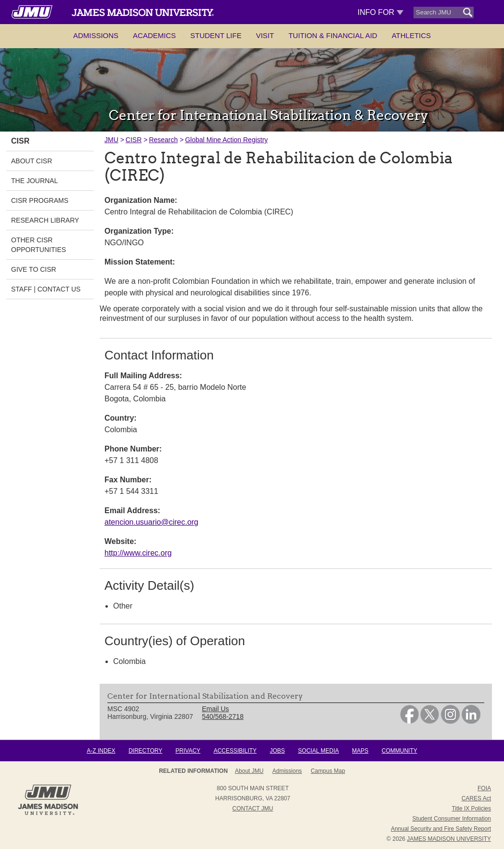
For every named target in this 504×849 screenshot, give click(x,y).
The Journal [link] (34, 181)
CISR (134, 140)
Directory (145, 751)
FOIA (484, 788)
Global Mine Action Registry (226, 140)
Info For (381, 12)
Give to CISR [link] (34, 269)
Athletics (411, 35)
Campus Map (328, 771)
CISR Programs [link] (40, 200)
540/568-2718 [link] (223, 716)
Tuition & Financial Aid (333, 35)
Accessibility (235, 751)
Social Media (318, 751)
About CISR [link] (32, 161)
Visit (265, 35)
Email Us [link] (216, 709)
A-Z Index (101, 751)
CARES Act (476, 798)
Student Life (216, 35)
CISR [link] (20, 141)
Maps (360, 751)
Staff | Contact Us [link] (46, 289)
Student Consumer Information (452, 819)
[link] (409, 721)
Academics (154, 35)
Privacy (188, 751)
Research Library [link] (45, 220)
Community (400, 751)
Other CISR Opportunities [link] (39, 245)
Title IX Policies (471, 809)
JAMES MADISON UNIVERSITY (449, 839)
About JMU (249, 771)
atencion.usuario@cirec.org (151, 522)
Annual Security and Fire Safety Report (441, 829)
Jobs (277, 751)
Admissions (96, 35)
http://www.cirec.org (138, 553)
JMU (111, 140)
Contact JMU (253, 809)
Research (163, 140)
